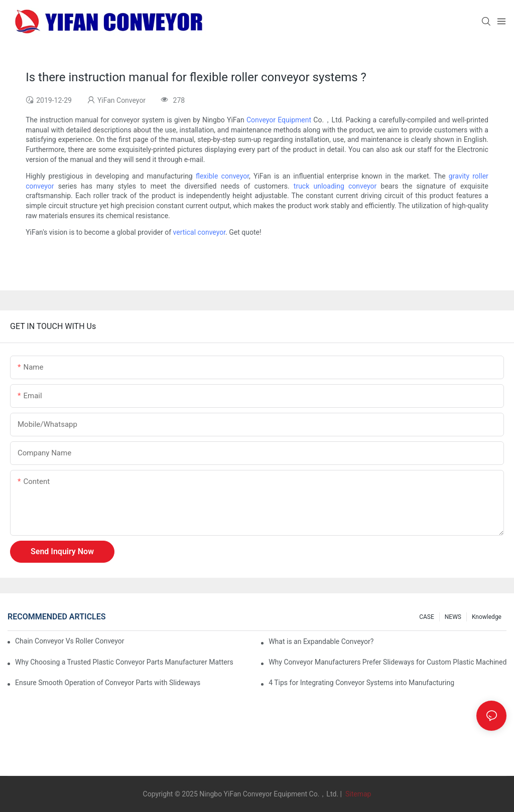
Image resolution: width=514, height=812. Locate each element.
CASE (427, 617)
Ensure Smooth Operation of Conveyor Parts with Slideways (108, 683)
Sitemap (357, 794)
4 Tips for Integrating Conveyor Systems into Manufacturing (361, 683)
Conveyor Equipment (279, 120)
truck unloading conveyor (335, 186)
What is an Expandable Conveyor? (321, 641)
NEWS (453, 617)
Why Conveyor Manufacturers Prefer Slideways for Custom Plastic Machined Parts (388, 662)
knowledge (487, 617)
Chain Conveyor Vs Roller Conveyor (70, 641)
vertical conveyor (200, 232)
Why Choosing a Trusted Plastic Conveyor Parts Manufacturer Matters (124, 662)
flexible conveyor (222, 176)
